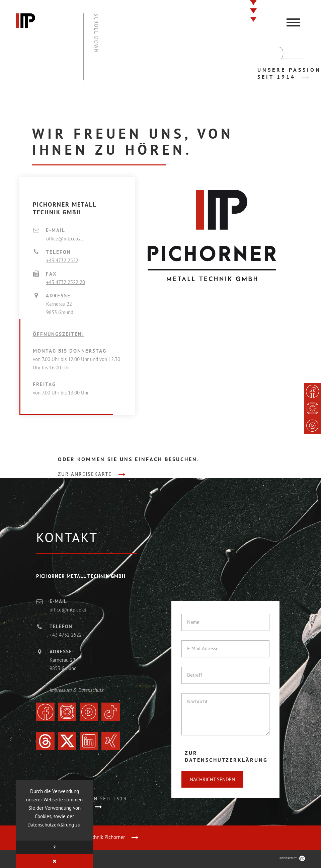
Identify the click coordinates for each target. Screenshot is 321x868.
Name (193, 622)
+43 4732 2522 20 (66, 282)
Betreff (195, 675)
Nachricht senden (212, 779)
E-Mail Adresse (203, 648)
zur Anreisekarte (85, 474)
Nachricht (197, 701)
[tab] (230, 756)
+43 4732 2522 (62, 260)
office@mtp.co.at (65, 239)
